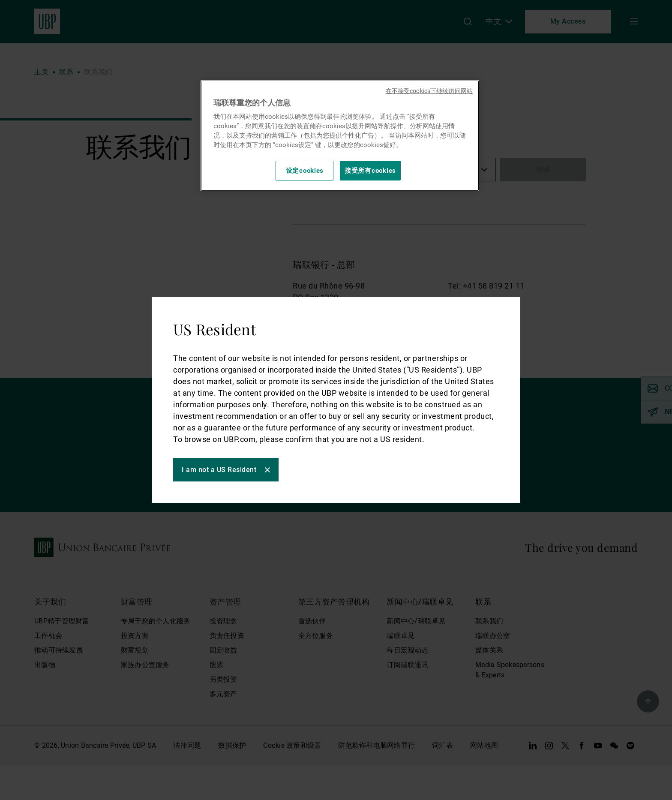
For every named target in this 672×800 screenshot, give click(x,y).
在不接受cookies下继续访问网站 (429, 91)
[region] (340, 136)
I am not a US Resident (219, 470)
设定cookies (305, 171)
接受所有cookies (370, 171)
